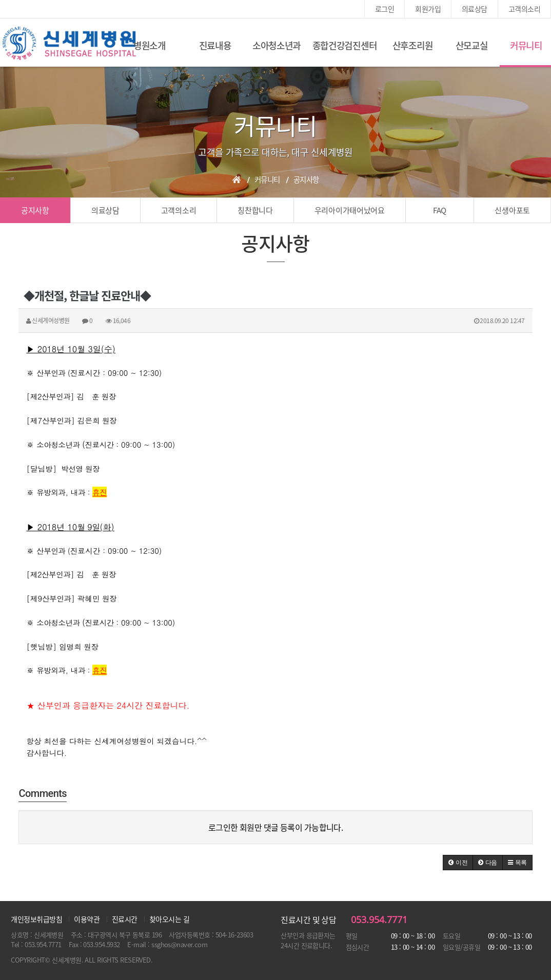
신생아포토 (512, 210)
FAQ (440, 210)
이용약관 (87, 919)
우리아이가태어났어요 (350, 210)
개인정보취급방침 (36, 919)
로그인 (385, 9)
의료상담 (475, 9)
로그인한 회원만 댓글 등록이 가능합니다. (276, 827)
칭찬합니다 (255, 210)
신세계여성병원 (69, 44)
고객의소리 (524, 9)
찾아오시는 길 (169, 919)
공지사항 (35, 210)
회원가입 (428, 9)
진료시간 (125, 919)
